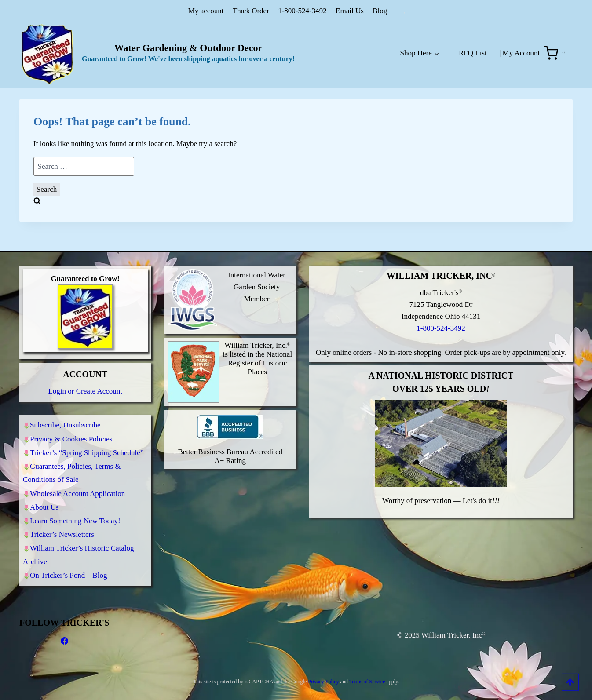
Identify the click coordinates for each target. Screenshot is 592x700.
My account (206, 11)
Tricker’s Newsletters (62, 531)
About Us (44, 501)
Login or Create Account (85, 379)
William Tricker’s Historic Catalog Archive (79, 553)
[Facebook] (64, 641)
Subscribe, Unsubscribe (65, 414)
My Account (521, 53)
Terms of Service (367, 682)
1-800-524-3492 (302, 11)
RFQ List (473, 53)
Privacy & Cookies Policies (71, 428)
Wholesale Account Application (77, 487)
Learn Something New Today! (75, 516)
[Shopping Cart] (556, 53)
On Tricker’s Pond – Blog (68, 575)
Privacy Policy (323, 682)
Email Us (350, 11)
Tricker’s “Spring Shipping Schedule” (87, 443)
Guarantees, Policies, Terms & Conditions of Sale (72, 465)
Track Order (251, 11)
